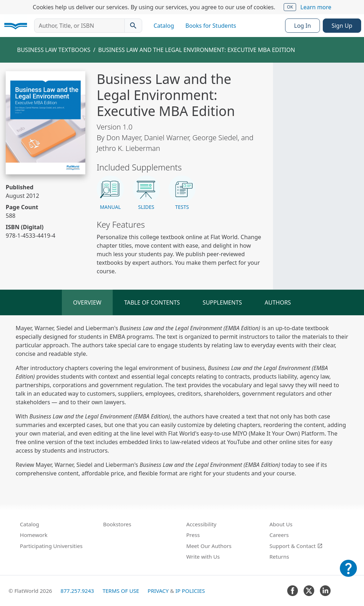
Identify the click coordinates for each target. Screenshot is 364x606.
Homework (34, 535)
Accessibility (201, 524)
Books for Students (211, 26)
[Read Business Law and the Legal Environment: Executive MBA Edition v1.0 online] (45, 123)
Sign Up (342, 26)
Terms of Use (121, 591)
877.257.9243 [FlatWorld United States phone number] (77, 591)
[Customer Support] (348, 573)
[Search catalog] (133, 26)
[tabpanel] (182, 401)
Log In (302, 26)
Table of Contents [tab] (152, 302)
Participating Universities (51, 546)
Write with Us (203, 557)
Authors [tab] (278, 302)
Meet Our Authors (209, 546)
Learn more (316, 7)
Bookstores (117, 524)
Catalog (164, 26)
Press (193, 535)
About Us (281, 524)
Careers (279, 535)
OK (290, 7)
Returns (279, 557)
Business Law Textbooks (54, 50)
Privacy (158, 591)
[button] (110, 193)
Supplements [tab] (222, 302)
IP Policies (190, 591)
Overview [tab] (87, 302)
